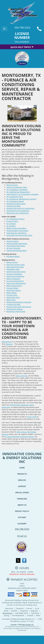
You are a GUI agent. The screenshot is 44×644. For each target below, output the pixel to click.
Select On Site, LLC (28, 625)
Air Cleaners (11, 224)
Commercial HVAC (13, 206)
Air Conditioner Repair (15, 201)
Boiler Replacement (14, 286)
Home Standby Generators (17, 244)
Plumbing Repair (13, 256)
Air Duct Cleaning (13, 248)
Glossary (22, 524)
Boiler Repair (12, 293)
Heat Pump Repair (14, 290)
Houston (9, 344)
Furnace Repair (12, 288)
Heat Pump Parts (13, 297)
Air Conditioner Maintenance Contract (21, 199)
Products (22, 474)
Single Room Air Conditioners (18, 211)
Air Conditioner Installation (17, 190)
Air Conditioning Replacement (18, 192)
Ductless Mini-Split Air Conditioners (20, 208)
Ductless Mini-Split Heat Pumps (19, 307)
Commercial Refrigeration (17, 251)
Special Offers (22, 493)
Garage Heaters (13, 241)
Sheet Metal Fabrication (16, 246)
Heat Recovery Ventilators (16, 233)
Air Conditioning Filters (15, 219)
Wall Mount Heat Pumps (16, 311)
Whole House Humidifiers (16, 228)
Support (22, 486)
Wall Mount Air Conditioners (18, 213)
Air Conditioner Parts (15, 197)
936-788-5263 (22, 529)
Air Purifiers (11, 226)
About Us (22, 505)
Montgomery (7, 342)
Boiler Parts (11, 300)
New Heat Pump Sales (15, 267)
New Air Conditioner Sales (17, 187)
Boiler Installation (13, 279)
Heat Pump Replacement (16, 283)
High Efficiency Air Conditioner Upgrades (22, 194)
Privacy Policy (22, 511)
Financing (22, 499)
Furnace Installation (14, 274)
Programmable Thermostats (17, 231)
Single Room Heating (15, 309)
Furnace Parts (12, 295)
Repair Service (12, 185)
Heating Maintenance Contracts (19, 302)
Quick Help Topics (22, 47)
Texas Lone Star (21, 376)
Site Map (22, 517)
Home (22, 468)
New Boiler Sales (13, 269)
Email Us (22, 536)
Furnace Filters (12, 221)
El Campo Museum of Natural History (19, 437)
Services (22, 480)
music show (32, 417)
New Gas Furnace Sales (16, 265)
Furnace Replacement (15, 281)
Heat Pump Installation (15, 276)
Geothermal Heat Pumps (16, 204)
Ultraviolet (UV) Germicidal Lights (19, 235)
